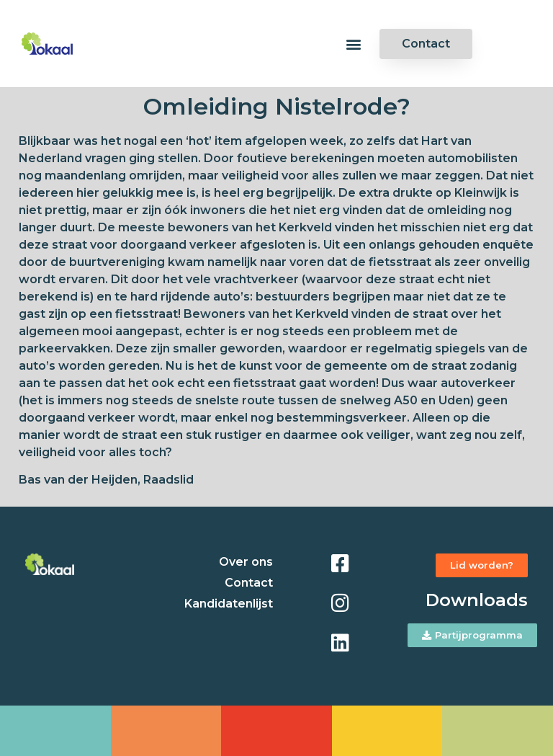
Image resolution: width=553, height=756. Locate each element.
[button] (353, 44)
